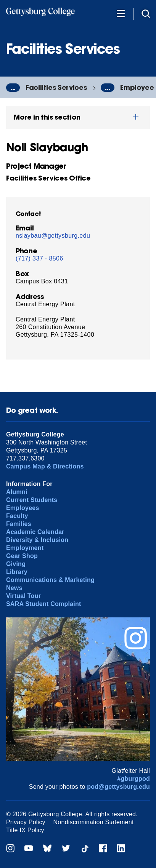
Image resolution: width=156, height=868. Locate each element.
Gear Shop (22, 556)
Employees (23, 508)
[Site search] (146, 13)
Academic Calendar (35, 532)
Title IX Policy (25, 830)
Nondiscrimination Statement (94, 822)
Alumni (17, 492)
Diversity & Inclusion (37, 540)
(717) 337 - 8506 (39, 258)
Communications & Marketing (50, 580)
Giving (16, 564)
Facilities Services (56, 87)
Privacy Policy (26, 822)
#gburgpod (133, 779)
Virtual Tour (23, 596)
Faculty (17, 516)
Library (17, 572)
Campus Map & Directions (45, 466)
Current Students (32, 500)
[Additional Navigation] (121, 13)
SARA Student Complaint (44, 604)
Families (19, 524)
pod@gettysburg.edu (118, 787)
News (14, 588)
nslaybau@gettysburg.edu (53, 236)
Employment (25, 548)
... (13, 88)
